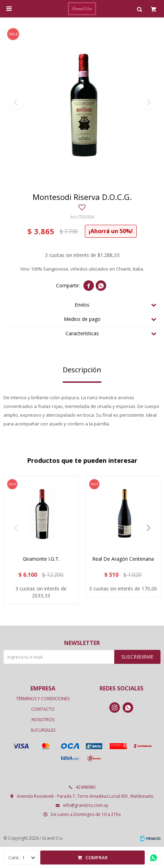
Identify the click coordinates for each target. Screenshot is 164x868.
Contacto (43, 709)
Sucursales (43, 730)
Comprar (97, 858)
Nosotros (43, 720)
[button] (148, 528)
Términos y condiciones (43, 699)
